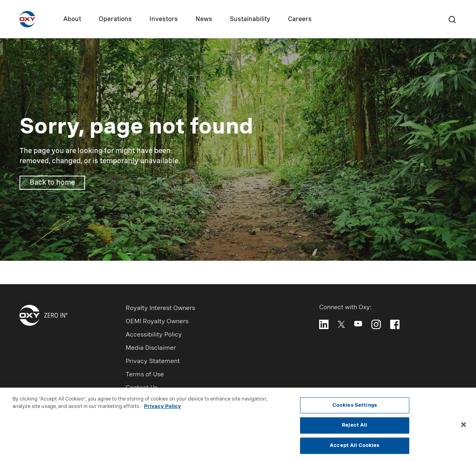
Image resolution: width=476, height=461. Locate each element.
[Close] (464, 427)
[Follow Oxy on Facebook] (395, 324)
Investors (164, 20)
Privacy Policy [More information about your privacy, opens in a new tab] (163, 409)
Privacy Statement (153, 361)
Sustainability (250, 20)
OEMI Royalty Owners (157, 322)
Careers (300, 20)
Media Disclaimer (151, 348)
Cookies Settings (355, 407)
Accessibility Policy (154, 335)
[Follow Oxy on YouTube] (358, 324)
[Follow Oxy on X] (341, 324)
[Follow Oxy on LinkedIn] (324, 324)
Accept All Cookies (354, 448)
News (204, 20)
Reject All (354, 428)
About (72, 20)
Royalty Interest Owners (160, 308)
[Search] (452, 19)
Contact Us (142, 388)
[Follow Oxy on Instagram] (376, 324)
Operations (115, 20)
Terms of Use (145, 375)
